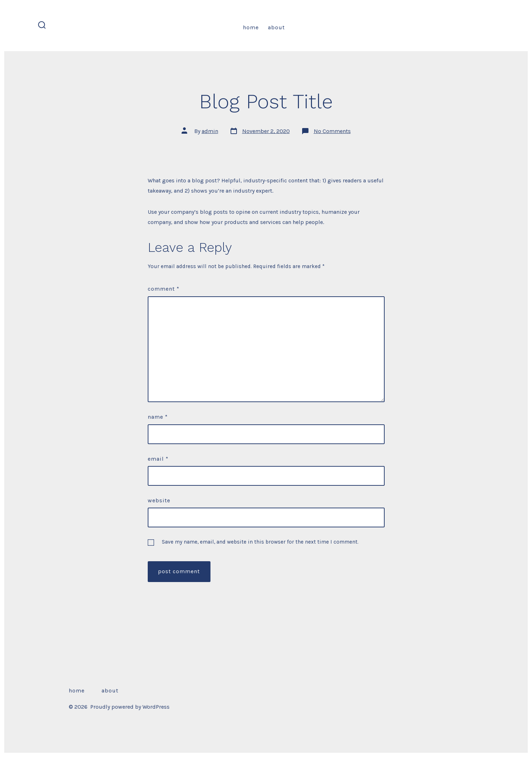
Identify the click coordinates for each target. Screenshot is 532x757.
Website (159, 500)
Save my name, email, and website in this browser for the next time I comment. (260, 542)
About (276, 27)
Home (251, 27)
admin (210, 131)
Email (158, 459)
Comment (164, 289)
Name (158, 417)
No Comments (332, 131)
